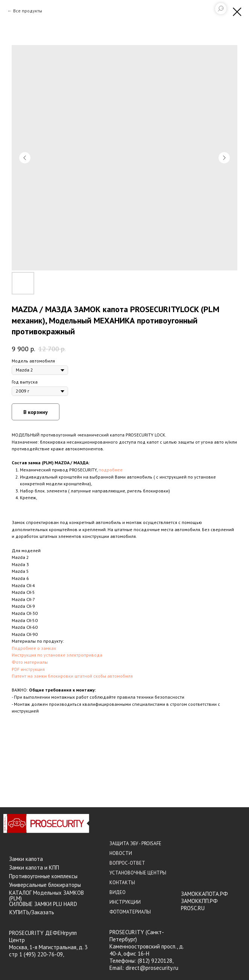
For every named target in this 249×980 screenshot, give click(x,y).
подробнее (111, 470)
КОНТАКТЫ (122, 883)
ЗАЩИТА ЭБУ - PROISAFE (135, 843)
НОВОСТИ (121, 853)
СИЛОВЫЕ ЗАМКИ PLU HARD (43, 904)
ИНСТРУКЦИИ (125, 902)
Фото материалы (30, 662)
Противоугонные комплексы (43, 876)
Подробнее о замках (34, 648)
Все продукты (28, 11)
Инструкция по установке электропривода (57, 655)
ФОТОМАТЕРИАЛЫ (130, 912)
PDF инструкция (28, 669)
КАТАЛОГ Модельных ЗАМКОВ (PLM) (46, 895)
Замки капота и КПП (34, 868)
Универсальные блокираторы (45, 885)
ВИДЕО (118, 892)
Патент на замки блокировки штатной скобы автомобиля (72, 676)
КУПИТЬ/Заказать (32, 912)
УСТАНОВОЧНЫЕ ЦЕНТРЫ (138, 873)
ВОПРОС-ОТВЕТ (127, 863)
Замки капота (26, 859)
